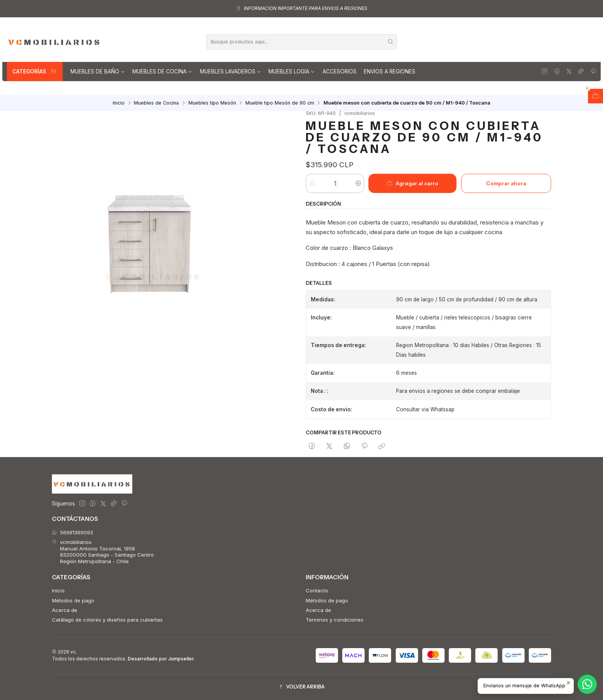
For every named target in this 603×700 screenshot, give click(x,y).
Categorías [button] (35, 71)
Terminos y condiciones (335, 620)
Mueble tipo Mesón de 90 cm (280, 103)
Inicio (119, 103)
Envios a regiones (390, 71)
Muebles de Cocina (162, 71)
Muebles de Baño (98, 71)
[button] (301, 687)
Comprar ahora (506, 183)
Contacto (317, 590)
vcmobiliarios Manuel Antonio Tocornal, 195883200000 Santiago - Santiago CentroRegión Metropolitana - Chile (103, 551)
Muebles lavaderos (231, 71)
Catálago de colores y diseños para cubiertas (107, 620)
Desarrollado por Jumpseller (161, 659)
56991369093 (72, 532)
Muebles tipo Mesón (212, 103)
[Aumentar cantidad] (358, 183)
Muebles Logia (292, 71)
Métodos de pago (73, 600)
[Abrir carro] (596, 96)
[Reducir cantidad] (312, 183)
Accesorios (340, 71)
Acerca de (65, 610)
